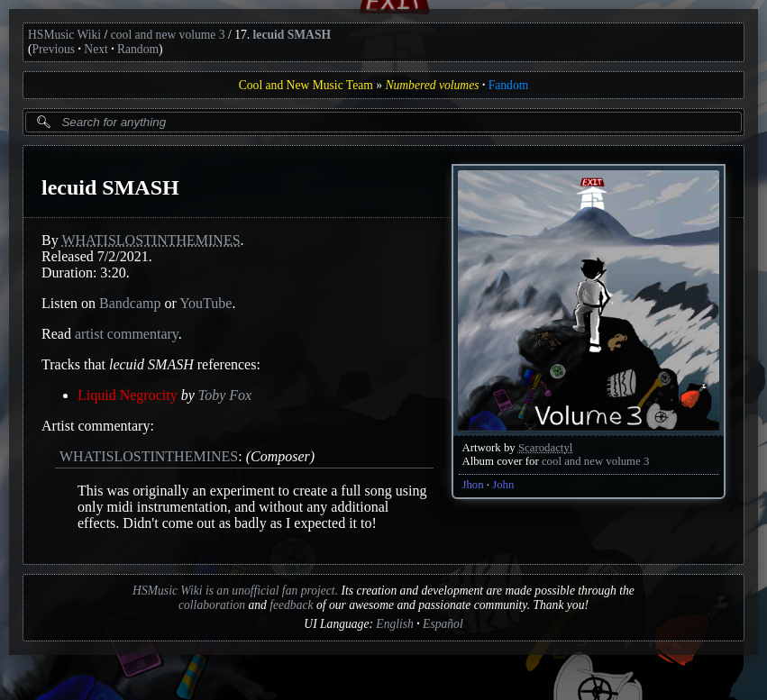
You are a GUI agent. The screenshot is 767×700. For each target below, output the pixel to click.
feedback (291, 605)
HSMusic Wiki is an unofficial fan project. (235, 591)
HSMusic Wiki (64, 35)
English (395, 624)
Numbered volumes (432, 85)
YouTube (205, 303)
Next (96, 49)
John (503, 485)
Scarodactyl (545, 448)
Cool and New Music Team (306, 85)
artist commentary (127, 334)
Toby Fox (225, 395)
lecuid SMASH (292, 35)
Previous (54, 49)
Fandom (509, 85)
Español (443, 624)
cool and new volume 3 (168, 35)
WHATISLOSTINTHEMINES (151, 240)
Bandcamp (130, 303)
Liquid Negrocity (128, 395)
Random (138, 49)
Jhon (472, 485)
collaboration (212, 605)
